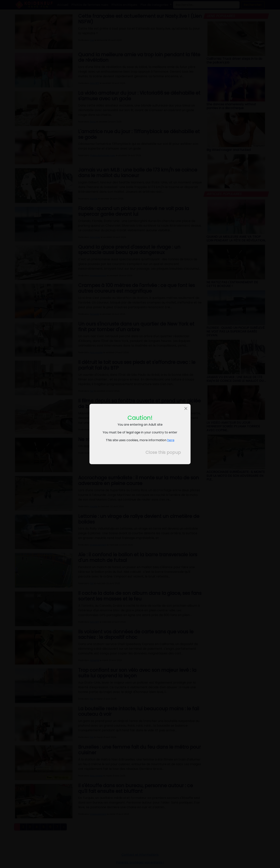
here (171, 440)
